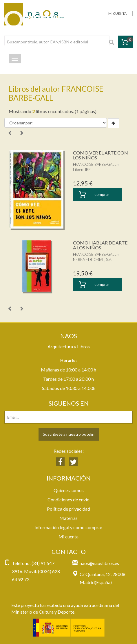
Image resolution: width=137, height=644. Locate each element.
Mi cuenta (68, 537)
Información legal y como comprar (68, 527)
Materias (68, 518)
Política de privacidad (68, 509)
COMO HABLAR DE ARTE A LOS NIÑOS (100, 245)
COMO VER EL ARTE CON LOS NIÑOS (101, 155)
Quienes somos (69, 490)
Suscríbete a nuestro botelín (69, 434)
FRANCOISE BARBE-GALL (95, 164)
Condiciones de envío (68, 499)
